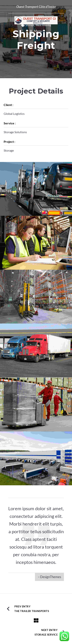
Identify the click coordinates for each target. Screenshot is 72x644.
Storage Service (46, 635)
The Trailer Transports (32, 611)
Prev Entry (22, 606)
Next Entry (49, 630)
